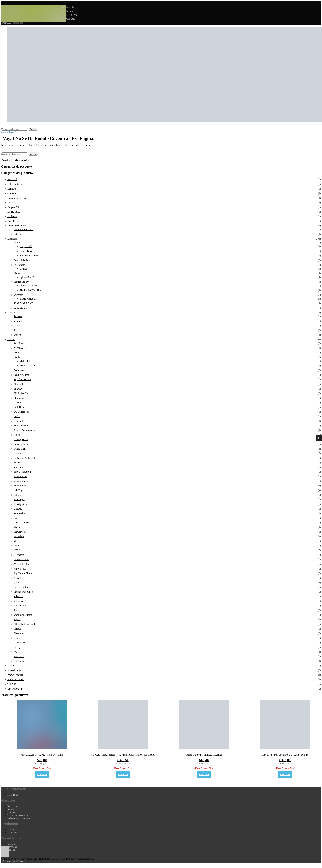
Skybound (19, 601)
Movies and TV (21, 282)
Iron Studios (20, 486)
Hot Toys (18, 463)
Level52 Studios (22, 523)
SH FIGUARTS (27, 366)
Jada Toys (18, 490)
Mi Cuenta (71, 15)
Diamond (18, 421)
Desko (17, 416)
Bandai (17, 357)
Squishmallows (21, 606)
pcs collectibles (15, 670)
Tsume (17, 638)
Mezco (17, 541)
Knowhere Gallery (17, 226)
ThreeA (17, 629)
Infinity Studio (21, 481)
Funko (17, 435)
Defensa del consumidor (19, 818)
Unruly (17, 647)
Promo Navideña (16, 679)
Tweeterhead (20, 643)
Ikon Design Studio (23, 472)
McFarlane (19, 536)
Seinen (17, 326)
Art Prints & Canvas (24, 229)
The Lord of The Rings (31, 290)
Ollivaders (19, 555)
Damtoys (12, 189)
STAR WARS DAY (29, 299)
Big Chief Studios (22, 379)
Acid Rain (19, 343)
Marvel (17, 273)
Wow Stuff (19, 656)
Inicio (4, 132)
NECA (17, 550)
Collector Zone (15, 184)
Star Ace (18, 610)
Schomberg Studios (23, 592)
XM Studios (20, 661)
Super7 (17, 619)
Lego (16, 518)
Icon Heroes (20, 467)
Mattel (11, 666)
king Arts (18, 509)
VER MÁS (42, 775)
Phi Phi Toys (20, 569)
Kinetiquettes (20, 504)
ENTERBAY (14, 212)
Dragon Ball (13, 207)
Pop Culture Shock (23, 573)
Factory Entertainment (25, 430)
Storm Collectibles (23, 615)
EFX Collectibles (22, 426)
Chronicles (19, 398)
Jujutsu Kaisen (27, 251)
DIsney (11, 203)
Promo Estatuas (15, 675)
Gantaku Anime (21, 444)
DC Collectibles (21, 412)
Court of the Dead (22, 260)
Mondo (17, 546)
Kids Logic (19, 499)
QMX (16, 583)
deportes (18, 316)
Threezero (19, 633)
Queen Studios (21, 587)
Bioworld (12, 179)
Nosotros (71, 11)
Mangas (11, 313)
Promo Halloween (29, 286)
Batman (24, 269)
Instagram (12, 844)
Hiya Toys (12, 221)
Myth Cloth (25, 361)
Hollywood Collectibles (25, 458)
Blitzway (18, 389)
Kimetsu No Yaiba (29, 256)
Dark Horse (19, 407)
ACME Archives (22, 348)
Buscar (33, 129)
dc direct (12, 193)
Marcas (11, 339)
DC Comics (19, 265)
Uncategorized (15, 689)
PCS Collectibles (22, 564)
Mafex (17, 527)
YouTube (12, 850)
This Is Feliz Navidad (24, 624)
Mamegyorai (20, 532)
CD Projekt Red (21, 393)
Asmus (17, 353)
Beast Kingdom (21, 375)
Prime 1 (17, 578)
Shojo (16, 330)
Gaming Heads (21, 439)
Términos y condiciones (19, 815)
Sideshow (18, 596)
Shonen (17, 335)
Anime (17, 243)
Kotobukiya (19, 513)
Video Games (20, 308)
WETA (17, 652)
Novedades (72, 7)
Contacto (71, 19)
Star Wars (18, 295)
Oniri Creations (21, 559)
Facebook (12, 847)
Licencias (12, 239)
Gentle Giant (20, 449)
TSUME (12, 684)
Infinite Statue (21, 476)
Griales (17, 234)
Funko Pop (13, 216)
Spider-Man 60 (27, 277)
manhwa (18, 321)
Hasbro (17, 453)
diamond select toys (17, 198)
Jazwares (18, 495)
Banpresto (19, 370)
